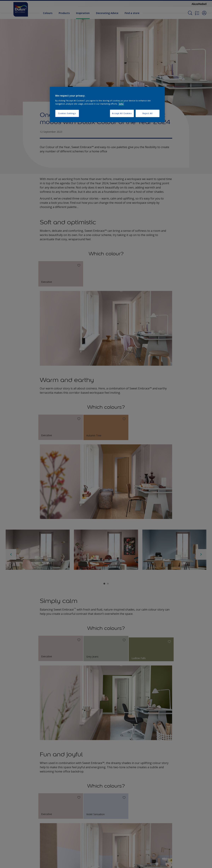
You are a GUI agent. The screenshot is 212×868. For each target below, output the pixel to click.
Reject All (148, 113)
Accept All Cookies (122, 113)
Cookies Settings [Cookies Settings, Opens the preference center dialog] (67, 113)
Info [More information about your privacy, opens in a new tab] (121, 104)
